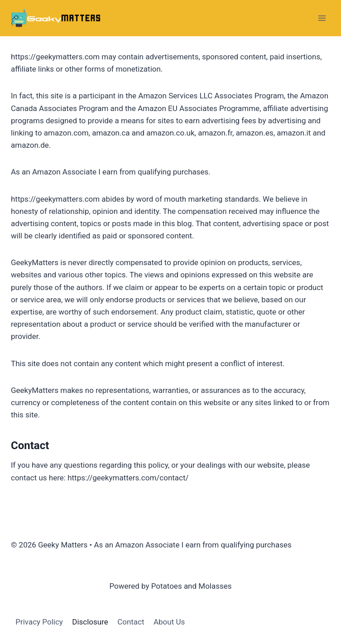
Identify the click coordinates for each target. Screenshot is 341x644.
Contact (131, 622)
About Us (169, 622)
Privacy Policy (39, 622)
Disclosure (90, 622)
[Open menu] (322, 18)
